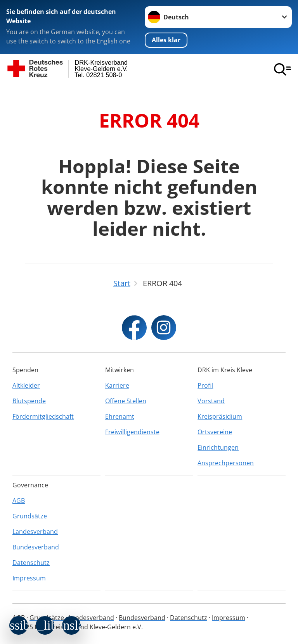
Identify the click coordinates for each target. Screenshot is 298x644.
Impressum (29, 578)
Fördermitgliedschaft (43, 416)
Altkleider (26, 385)
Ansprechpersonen (226, 463)
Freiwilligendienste (132, 432)
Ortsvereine (215, 432)
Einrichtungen (218, 447)
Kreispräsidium (220, 416)
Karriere (117, 385)
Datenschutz (31, 563)
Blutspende (29, 401)
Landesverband (35, 532)
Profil (205, 385)
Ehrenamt (120, 416)
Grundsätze (30, 516)
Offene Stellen (126, 401)
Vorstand (211, 401)
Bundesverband (36, 547)
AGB (19, 501)
